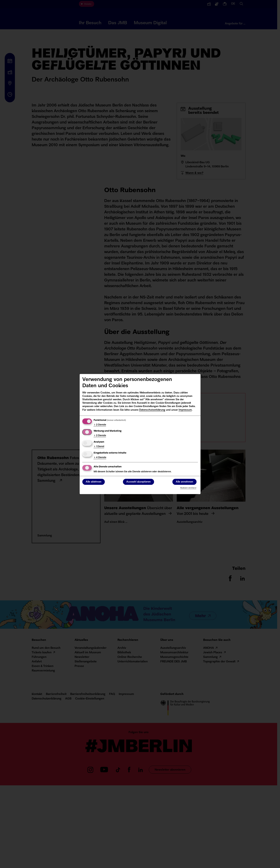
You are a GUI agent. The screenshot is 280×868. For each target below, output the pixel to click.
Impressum (185, 410)
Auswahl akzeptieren (138, 482)
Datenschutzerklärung (152, 410)
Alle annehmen (184, 482)
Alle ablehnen (94, 482)
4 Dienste (100, 458)
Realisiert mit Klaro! (188, 488)
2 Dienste (100, 425)
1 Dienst (99, 447)
